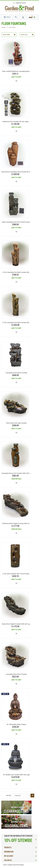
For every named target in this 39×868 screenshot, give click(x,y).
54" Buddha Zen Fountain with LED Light (16, 775)
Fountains (4, 27)
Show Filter (6, 35)
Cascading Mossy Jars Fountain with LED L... (16, 473)
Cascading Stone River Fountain (16, 674)
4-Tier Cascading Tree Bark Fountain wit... (16, 272)
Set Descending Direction (32, 796)
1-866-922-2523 (20, 3)
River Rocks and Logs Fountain (16, 423)
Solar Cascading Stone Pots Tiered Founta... (16, 222)
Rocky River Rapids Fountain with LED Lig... (16, 624)
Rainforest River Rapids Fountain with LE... (16, 523)
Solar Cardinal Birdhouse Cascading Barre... (16, 71)
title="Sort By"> (22, 796)
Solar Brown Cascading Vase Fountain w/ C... (16, 172)
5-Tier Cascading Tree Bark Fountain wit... (16, 323)
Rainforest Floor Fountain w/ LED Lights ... (16, 122)
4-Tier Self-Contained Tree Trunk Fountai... (16, 574)
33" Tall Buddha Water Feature (16, 724)
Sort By (9, 795)
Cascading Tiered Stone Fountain (16, 373)
